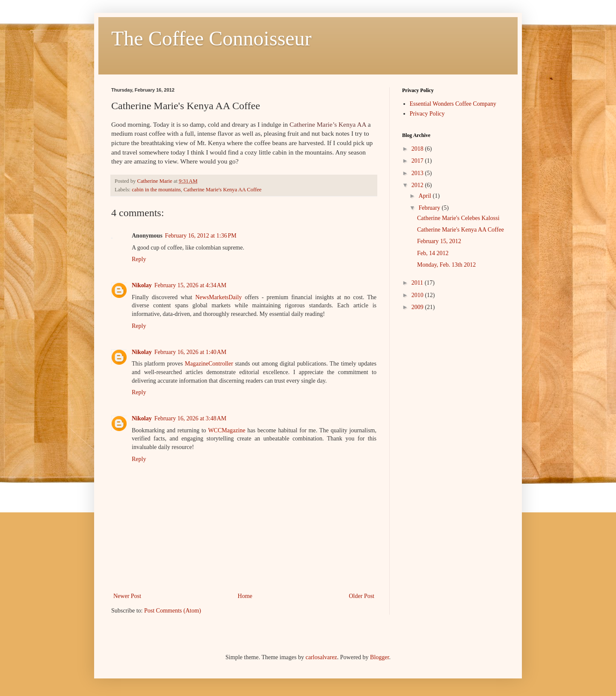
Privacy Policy (427, 114)
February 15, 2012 (439, 241)
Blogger (379, 657)
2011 (418, 283)
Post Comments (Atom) (173, 611)
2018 (418, 149)
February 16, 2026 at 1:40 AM (191, 352)
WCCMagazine (227, 430)
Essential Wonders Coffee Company (453, 104)
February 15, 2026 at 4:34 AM (191, 285)
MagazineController (209, 364)
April (425, 196)
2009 (418, 307)
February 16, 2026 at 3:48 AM (191, 418)
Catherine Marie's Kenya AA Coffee (223, 190)
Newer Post (127, 596)
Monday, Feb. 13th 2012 (446, 265)
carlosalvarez (321, 657)
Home (245, 596)
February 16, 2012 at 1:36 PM (201, 236)
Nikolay (142, 285)
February (430, 208)
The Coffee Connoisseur (211, 38)
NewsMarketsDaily (218, 297)
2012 (418, 185)
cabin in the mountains (156, 190)
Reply (139, 259)
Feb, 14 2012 (433, 253)
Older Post (362, 596)
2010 (418, 295)
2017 (418, 161)
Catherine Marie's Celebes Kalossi (458, 218)
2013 (418, 173)
